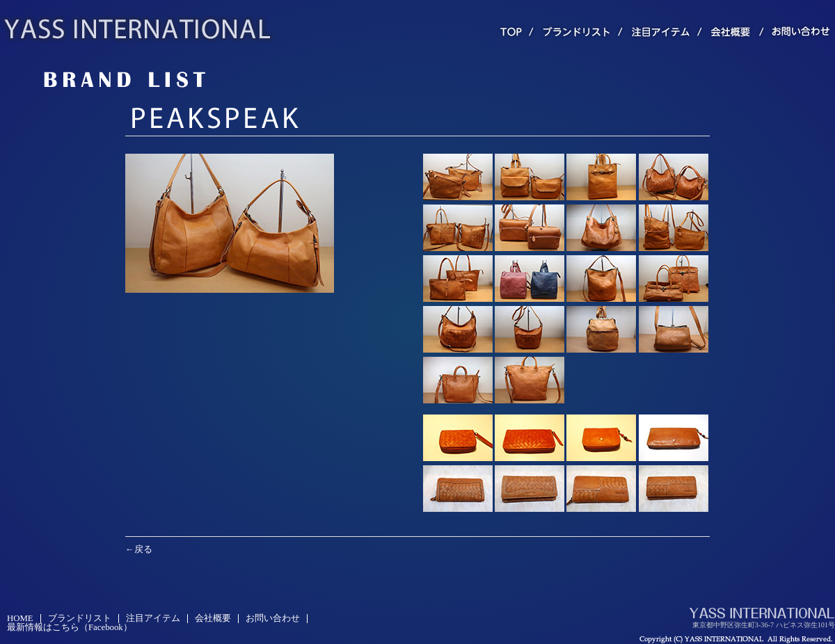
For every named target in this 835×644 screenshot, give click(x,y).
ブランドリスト (80, 618)
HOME (20, 618)
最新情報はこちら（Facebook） (70, 627)
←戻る (139, 549)
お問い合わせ (273, 618)
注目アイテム (153, 618)
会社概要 (213, 618)
